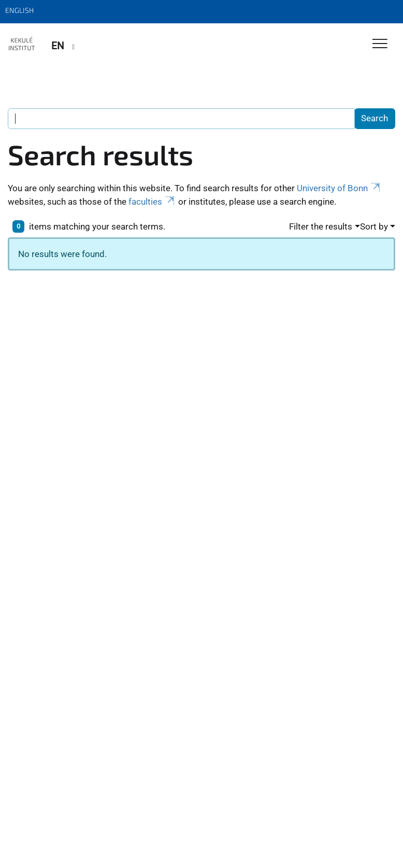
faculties (152, 202)
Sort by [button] (374, 226)
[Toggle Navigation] (380, 44)
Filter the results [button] (321, 226)
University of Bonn (339, 188)
